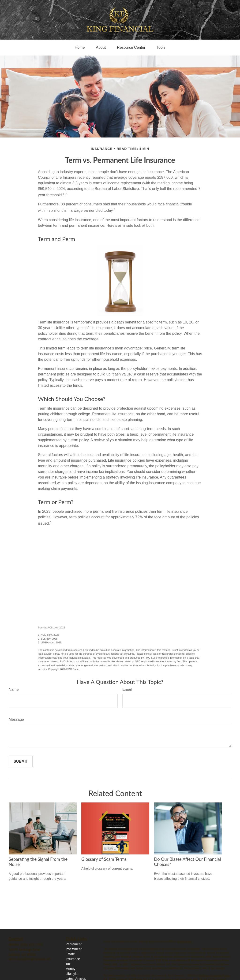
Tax (68, 964)
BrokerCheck (185, 941)
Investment (74, 949)
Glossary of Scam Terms (104, 859)
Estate (70, 954)
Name (14, 689)
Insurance (73, 959)
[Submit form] (21, 761)
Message (16, 719)
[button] (80, 48)
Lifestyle (72, 974)
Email (127, 689)
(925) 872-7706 (31, 945)
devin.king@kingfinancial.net (30, 959)
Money (71, 969)
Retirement (74, 944)
